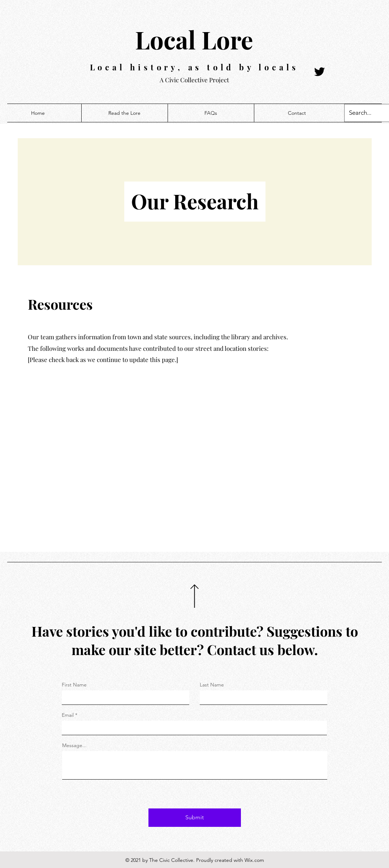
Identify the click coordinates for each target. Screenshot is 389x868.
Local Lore (194, 40)
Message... (74, 745)
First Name (74, 685)
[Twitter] (319, 72)
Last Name (212, 685)
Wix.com (254, 860)
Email (68, 715)
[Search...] (363, 113)
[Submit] (195, 818)
